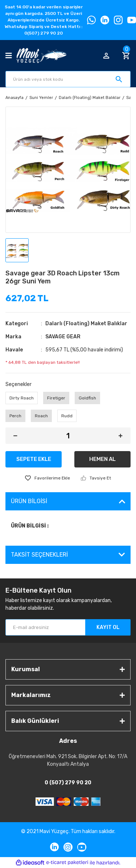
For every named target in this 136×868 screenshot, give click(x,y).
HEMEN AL (102, 459)
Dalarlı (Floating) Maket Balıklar (86, 324)
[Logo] (41, 55)
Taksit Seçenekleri (39, 555)
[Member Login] (106, 55)
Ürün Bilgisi (29, 501)
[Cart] (126, 56)
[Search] (68, 79)
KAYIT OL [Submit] (108, 627)
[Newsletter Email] (68, 627)
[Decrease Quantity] (15, 436)
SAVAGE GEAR (63, 337)
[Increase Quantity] (121, 436)
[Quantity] (68, 436)
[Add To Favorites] (48, 478)
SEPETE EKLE (34, 459)
